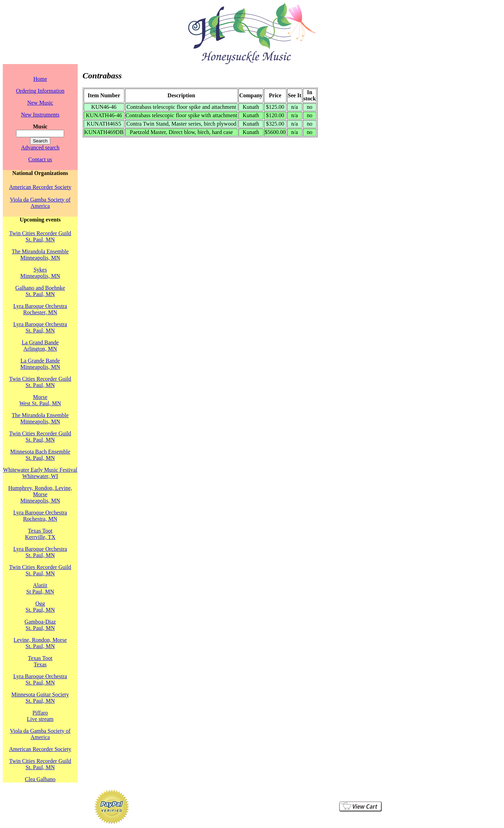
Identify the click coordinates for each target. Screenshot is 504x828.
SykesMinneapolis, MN (40, 273)
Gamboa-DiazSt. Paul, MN (40, 625)
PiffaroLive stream (40, 716)
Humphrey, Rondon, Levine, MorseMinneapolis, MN (40, 494)
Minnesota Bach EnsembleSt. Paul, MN (40, 455)
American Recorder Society (40, 187)
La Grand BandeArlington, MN (40, 346)
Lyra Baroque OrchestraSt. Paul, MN (40, 327)
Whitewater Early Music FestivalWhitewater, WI (40, 473)
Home (40, 79)
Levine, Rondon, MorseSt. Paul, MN (40, 643)
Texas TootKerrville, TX (40, 534)
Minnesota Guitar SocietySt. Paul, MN (40, 698)
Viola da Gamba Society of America (40, 203)
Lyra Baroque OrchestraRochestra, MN (40, 516)
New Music (40, 103)
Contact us (40, 159)
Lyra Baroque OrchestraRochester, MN (40, 309)
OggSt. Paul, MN (40, 607)
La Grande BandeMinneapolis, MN (40, 364)
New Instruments (40, 115)
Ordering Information (40, 91)
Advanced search (40, 148)
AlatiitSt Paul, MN (40, 588)
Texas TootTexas (40, 661)
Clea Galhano (40, 779)
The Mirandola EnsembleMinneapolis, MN (40, 255)
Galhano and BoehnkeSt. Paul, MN (40, 291)
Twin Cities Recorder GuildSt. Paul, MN (40, 236)
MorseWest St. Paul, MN (40, 400)
